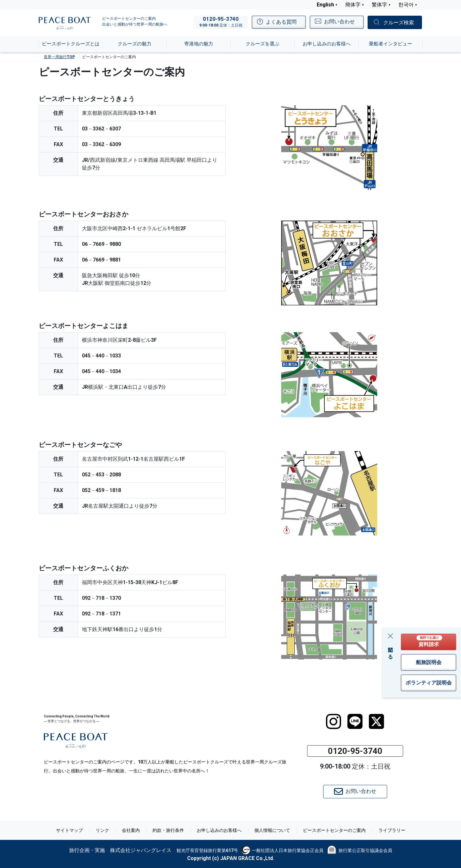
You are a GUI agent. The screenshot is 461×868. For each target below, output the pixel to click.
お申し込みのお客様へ (219, 830)
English (325, 5)
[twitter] (376, 722)
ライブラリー (392, 830)
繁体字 (379, 5)
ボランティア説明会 (429, 683)
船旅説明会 (429, 662)
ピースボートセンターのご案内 (334, 830)
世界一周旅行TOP (59, 57)
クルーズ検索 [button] (399, 23)
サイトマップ (69, 830)
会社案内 (131, 830)
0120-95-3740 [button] (355, 751)
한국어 (406, 5)
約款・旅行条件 (168, 830)
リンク (102, 830)
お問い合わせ (355, 792)
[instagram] (334, 722)
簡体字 (353, 5)
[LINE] (355, 722)
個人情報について (272, 830)
